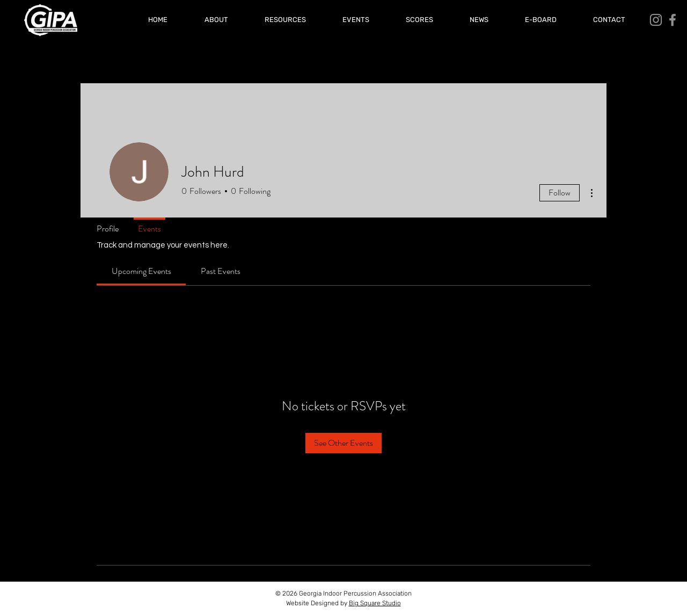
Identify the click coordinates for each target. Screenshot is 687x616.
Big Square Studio (375, 603)
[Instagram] (656, 20)
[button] (419, 20)
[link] (141, 271)
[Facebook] (673, 20)
